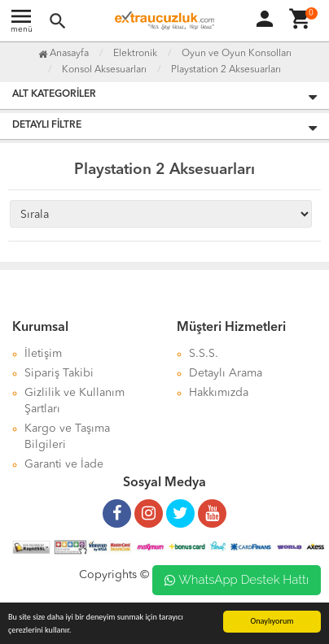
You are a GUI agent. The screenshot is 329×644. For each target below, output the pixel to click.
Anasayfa (64, 54)
